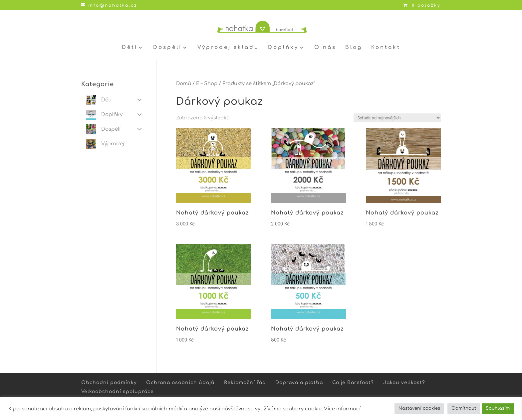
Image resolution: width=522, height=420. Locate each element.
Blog (354, 48)
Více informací (342, 409)
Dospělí (167, 48)
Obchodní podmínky (109, 383)
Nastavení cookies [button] (419, 408)
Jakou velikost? (404, 383)
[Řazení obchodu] (397, 118)
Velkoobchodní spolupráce (118, 392)
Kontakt (386, 48)
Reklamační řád (245, 383)
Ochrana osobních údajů (180, 383)
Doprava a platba (299, 383)
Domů (184, 83)
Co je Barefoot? (353, 383)
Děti (130, 48)
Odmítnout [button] (464, 408)
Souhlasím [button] (498, 408)
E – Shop (207, 83)
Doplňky (283, 48)
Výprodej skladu (228, 48)
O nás (325, 48)
